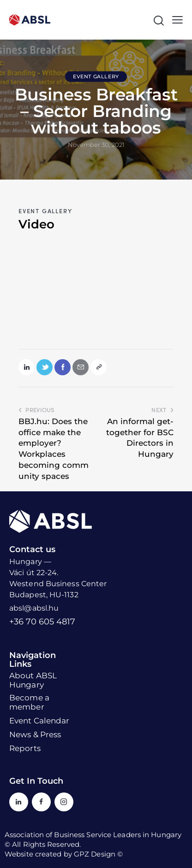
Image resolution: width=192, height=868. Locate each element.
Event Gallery (96, 76)
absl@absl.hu (34, 608)
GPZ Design (95, 854)
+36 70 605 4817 (42, 622)
